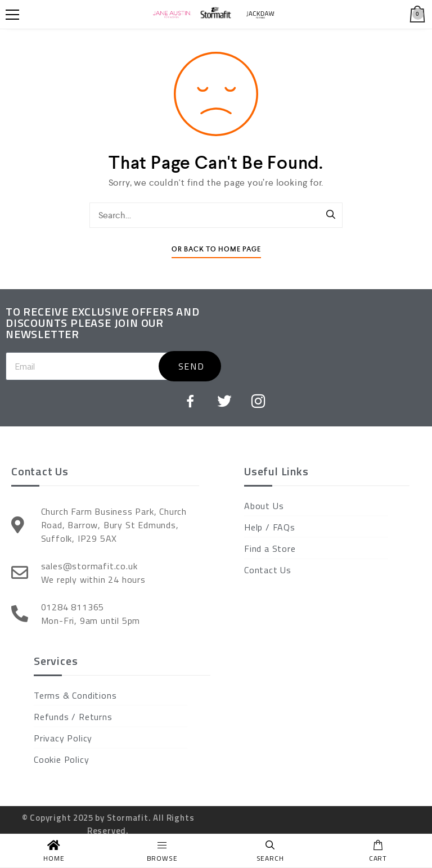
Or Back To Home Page (216, 249)
